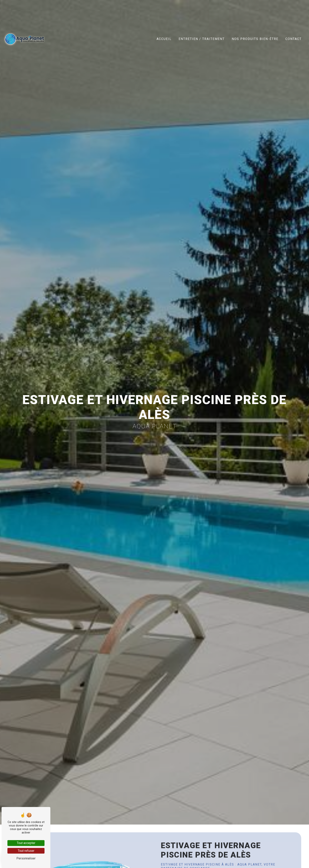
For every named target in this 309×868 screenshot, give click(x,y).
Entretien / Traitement (202, 39)
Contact (293, 39)
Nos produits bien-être (255, 39)
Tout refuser (26, 851)
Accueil (164, 39)
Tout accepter (26, 843)
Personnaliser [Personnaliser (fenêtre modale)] (26, 858)
